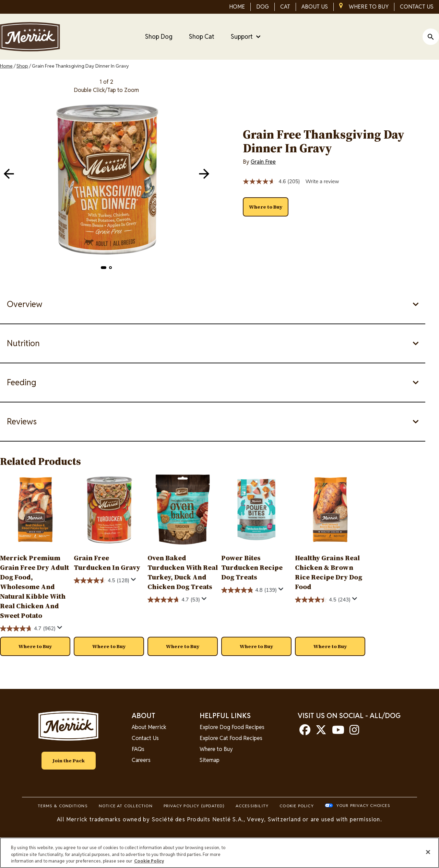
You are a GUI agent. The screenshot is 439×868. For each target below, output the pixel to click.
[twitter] (321, 732)
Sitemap (210, 760)
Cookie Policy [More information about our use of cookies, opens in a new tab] (149, 861)
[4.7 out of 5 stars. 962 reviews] (28, 629)
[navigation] (204, 174)
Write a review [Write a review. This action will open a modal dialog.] (322, 181)
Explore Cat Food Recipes (231, 738)
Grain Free (263, 162)
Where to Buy (216, 749)
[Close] (428, 852)
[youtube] (338, 732)
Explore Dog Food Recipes (232, 727)
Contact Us (145, 738)
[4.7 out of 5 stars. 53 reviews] (174, 600)
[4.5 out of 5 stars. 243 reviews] (323, 600)
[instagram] (354, 732)
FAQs (138, 749)
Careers (141, 760)
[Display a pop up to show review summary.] (60, 628)
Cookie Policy (297, 806)
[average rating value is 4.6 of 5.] (265, 181)
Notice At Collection (126, 806)
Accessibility (252, 806)
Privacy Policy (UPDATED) (194, 806)
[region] (219, 853)
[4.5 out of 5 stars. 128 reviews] (102, 580)
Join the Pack (69, 761)
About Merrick (149, 727)
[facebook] (305, 732)
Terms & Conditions (63, 806)
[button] (104, 268)
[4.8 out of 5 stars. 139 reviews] (249, 590)
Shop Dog (159, 37)
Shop (22, 66)
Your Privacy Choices (363, 805)
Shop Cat (202, 37)
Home (6, 66)
